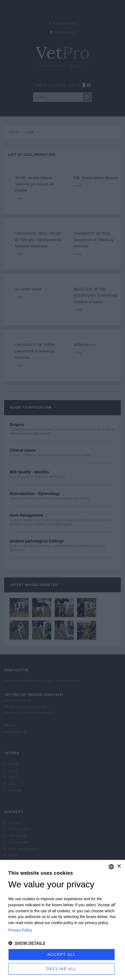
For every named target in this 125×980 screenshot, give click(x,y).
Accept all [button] (62, 954)
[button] (63, 943)
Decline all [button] (62, 969)
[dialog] (63, 920)
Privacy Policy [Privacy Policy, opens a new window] (20, 930)
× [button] (119, 866)
